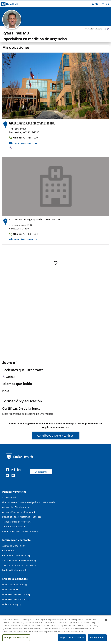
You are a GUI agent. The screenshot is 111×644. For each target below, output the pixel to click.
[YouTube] (14, 476)
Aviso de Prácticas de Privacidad (19, 512)
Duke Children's (10, 590)
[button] (108, 4)
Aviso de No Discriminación (16, 507)
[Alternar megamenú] (103, 4)
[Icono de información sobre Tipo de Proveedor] (108, 29)
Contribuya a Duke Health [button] (54, 436)
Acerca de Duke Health (14, 546)
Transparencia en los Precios (17, 522)
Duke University (10, 604)
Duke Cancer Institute (13, 585)
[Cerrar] (106, 620)
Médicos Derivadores (13, 570)
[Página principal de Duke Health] (14, 4)
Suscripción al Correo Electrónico (19, 565)
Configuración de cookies (16, 637)
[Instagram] (14, 470)
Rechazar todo (97, 637)
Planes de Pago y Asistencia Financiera (22, 517)
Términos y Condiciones (14, 527)
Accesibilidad (9, 497)
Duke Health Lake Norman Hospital (32, 123)
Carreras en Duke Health (15, 555)
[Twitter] (8, 476)
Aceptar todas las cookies (72, 637)
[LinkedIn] (20, 470)
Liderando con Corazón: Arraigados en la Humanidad (29, 502)
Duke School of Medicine (15, 594)
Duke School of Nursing (14, 599)
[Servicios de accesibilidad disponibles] (11, 148)
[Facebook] (8, 470)
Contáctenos (41, 472)
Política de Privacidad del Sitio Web (20, 531)
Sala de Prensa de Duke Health (18, 560)
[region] (55, 630)
